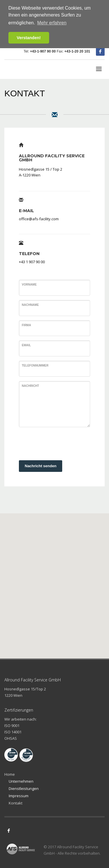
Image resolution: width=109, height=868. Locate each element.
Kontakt (16, 803)
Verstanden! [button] (29, 38)
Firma (26, 325)
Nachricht (30, 386)
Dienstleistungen (24, 788)
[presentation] (63, 443)
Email (26, 345)
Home (10, 774)
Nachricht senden (41, 466)
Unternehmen (21, 781)
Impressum (19, 796)
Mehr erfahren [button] (52, 23)
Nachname (30, 305)
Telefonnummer (35, 366)
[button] (55, 581)
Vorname (29, 285)
